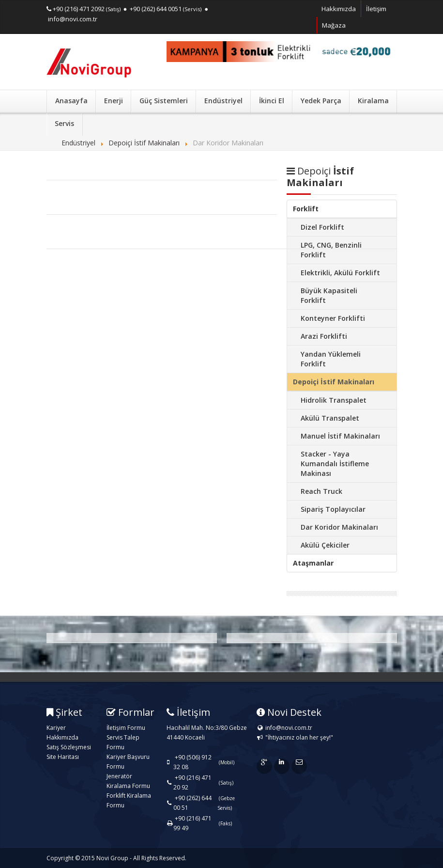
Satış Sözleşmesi (69, 747)
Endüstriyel (223, 101)
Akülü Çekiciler (325, 545)
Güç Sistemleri (164, 101)
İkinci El (272, 101)
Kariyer (56, 728)
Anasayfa (71, 101)
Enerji (114, 101)
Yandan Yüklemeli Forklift (331, 359)
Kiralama (373, 101)
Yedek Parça (321, 101)
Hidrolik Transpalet (334, 400)
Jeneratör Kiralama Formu (128, 781)
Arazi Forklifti (324, 336)
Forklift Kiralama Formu (129, 800)
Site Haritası (63, 757)
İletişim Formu (126, 728)
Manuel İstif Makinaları (340, 436)
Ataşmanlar (313, 563)
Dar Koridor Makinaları (339, 527)
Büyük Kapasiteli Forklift (329, 295)
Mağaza (334, 25)
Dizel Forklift (322, 227)
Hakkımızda (339, 9)
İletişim (376, 9)
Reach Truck (321, 491)
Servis (64, 123)
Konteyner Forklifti (333, 318)
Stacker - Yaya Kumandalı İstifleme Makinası (335, 464)
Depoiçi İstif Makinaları (334, 382)
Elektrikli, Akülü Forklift (340, 273)
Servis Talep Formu (123, 742)
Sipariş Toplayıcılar (333, 509)
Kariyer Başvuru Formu (128, 762)
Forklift (306, 209)
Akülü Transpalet (330, 418)
